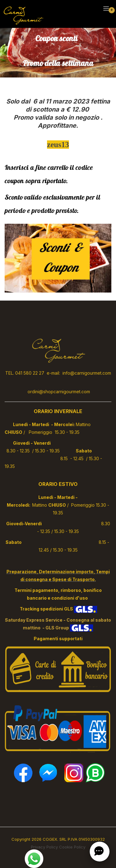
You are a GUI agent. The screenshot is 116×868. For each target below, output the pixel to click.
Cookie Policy (72, 847)
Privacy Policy (44, 847)
